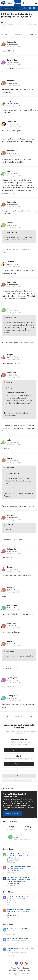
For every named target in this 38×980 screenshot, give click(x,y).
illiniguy (10, 355)
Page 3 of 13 (19, 35)
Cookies (26, 968)
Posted (14, 47)
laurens (10, 223)
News (10, 3)
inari (9, 308)
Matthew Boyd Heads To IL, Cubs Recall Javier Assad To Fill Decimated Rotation (19, 899)
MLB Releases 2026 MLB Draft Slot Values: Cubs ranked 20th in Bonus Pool (18, 912)
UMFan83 (10, 262)
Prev (7, 35)
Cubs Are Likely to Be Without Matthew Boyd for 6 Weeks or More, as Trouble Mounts (19, 856)
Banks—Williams (26, 931)
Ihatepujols (11, 42)
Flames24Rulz (12, 606)
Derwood (10, 101)
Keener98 (11, 458)
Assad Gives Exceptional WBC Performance (21, 929)
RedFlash (10, 515)
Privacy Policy (16, 968)
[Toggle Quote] (5, 232)
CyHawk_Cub (12, 60)
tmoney (17, 838)
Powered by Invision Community (19, 975)
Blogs (25, 3)
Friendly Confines (14, 696)
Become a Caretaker (12, 814)
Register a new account (19, 750)
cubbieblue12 (12, 81)
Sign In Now (19, 764)
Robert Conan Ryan (21, 941)
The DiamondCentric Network (19, 970)
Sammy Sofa (12, 122)
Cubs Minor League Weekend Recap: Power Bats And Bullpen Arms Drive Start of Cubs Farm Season (19, 879)
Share (19, 776)
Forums (18, 3)
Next (31, 35)
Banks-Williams (14, 931)
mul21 (9, 171)
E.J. (5, 22)
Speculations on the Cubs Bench (17, 939)
